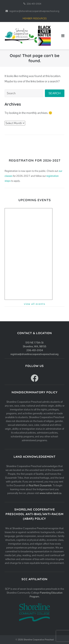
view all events (35, 304)
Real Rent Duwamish (40, 485)
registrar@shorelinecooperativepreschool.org (34, 11)
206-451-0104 (34, 4)
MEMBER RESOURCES (35, 18)
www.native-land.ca (50, 493)
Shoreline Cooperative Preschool (39, 640)
